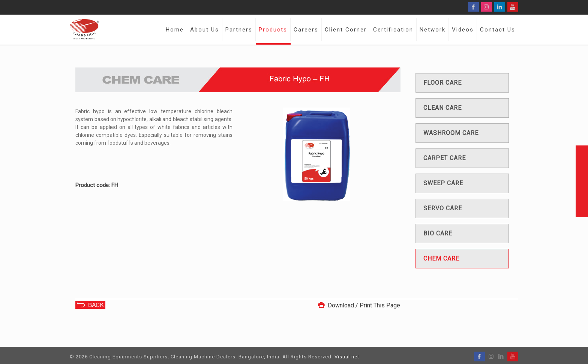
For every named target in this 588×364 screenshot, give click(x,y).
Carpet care (445, 158)
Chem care (441, 258)
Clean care (442, 108)
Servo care (443, 208)
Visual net (347, 357)
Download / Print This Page (358, 305)
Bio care (438, 233)
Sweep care (443, 183)
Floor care (442, 83)
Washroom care (451, 133)
